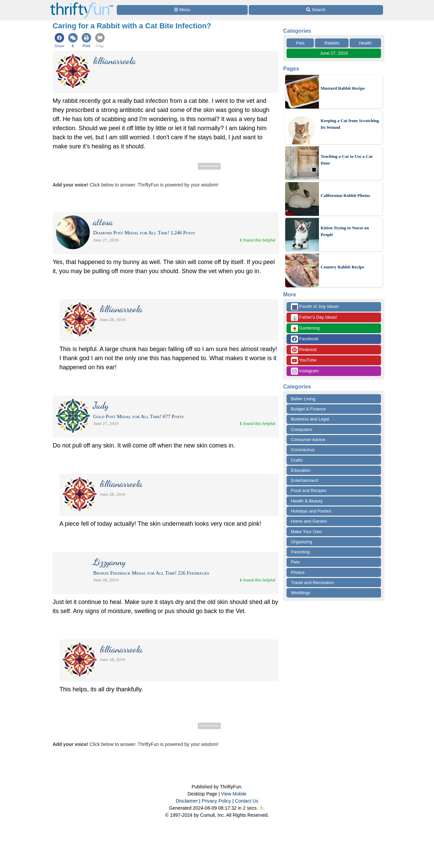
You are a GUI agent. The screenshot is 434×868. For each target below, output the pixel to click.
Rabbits (332, 43)
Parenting (300, 552)
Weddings (301, 593)
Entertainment (305, 480)
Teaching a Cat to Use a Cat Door (347, 160)
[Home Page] (82, 4)
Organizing (302, 542)
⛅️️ (262, 808)
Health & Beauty (307, 501)
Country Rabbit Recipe (342, 267)
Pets (300, 43)
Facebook (305, 339)
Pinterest (304, 350)
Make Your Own (306, 532)
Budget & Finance (308, 409)
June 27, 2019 (334, 53)
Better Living (303, 399)
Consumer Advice (308, 440)
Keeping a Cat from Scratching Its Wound (350, 124)
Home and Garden (309, 521)
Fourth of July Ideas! (315, 307)
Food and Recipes (309, 490)
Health (365, 43)
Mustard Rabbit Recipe (343, 88)
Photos (298, 572)
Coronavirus (303, 450)
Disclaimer (187, 801)
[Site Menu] (182, 10)
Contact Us (247, 801)
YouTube (304, 360)
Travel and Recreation (312, 583)
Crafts (297, 460)
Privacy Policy (216, 801)
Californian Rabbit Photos (345, 195)
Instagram (305, 371)
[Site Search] (316, 10)
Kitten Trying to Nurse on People (345, 231)
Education (301, 470)
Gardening (305, 328)
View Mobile (234, 794)
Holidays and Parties (311, 511)
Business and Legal (310, 419)
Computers (302, 429)
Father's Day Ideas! (314, 317)
